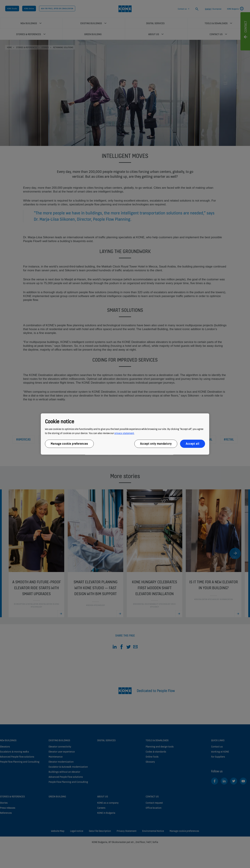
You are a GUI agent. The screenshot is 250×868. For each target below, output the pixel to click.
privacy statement (124, 433)
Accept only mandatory (156, 444)
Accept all (193, 444)
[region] (125, 434)
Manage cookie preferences (69, 444)
